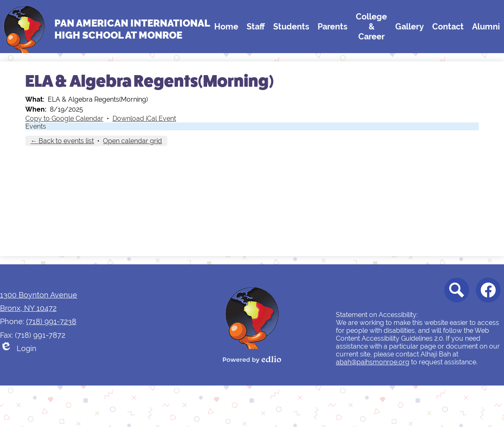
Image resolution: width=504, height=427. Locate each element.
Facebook (488, 293)
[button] (226, 27)
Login (18, 349)
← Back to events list (62, 141)
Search (455, 293)
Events (36, 126)
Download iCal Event (144, 118)
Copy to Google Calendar (64, 118)
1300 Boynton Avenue (39, 295)
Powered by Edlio (252, 359)
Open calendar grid (132, 141)
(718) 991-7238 (51, 321)
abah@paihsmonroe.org (373, 362)
